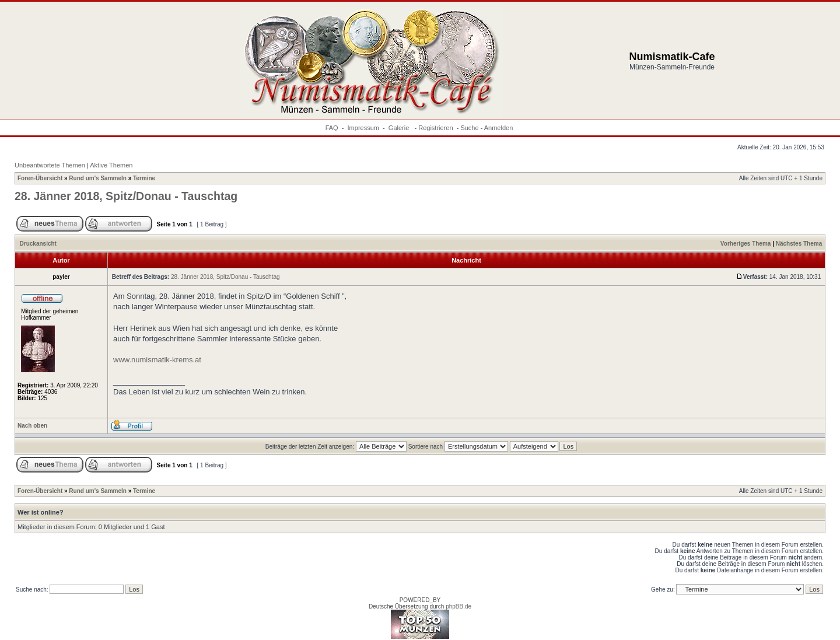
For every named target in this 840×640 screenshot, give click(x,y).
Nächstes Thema (799, 244)
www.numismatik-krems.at (157, 360)
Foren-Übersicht (40, 178)
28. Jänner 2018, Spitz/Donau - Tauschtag (126, 196)
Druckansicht (38, 244)
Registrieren (435, 128)
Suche (469, 128)
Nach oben (32, 426)
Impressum (363, 128)
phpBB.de (459, 606)
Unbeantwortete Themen (50, 165)
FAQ (332, 128)
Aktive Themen (111, 165)
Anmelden (499, 128)
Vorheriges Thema (746, 244)
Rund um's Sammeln (98, 178)
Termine (144, 178)
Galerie (400, 128)
